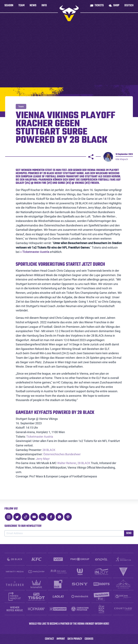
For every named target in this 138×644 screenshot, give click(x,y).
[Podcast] (68, 517)
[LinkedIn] (43, 517)
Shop (116, 6)
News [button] (33, 6)
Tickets (99, 6)
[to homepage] (69, 13)
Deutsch (129, 6)
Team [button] (21, 6)
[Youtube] (34, 517)
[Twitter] (17, 517)
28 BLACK (49, 450)
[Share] (91, 157)
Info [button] (44, 6)
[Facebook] (51, 517)
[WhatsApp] (59, 517)
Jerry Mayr (43, 459)
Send (129, 533)
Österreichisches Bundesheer (62, 454)
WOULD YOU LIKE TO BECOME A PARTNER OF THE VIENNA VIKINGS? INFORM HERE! (69, 624)
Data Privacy (75, 639)
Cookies (89, 639)
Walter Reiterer (67, 463)
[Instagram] (9, 517)
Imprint (61, 639)
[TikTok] (26, 517)
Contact (49, 639)
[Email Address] (64, 533)
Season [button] (9, 6)
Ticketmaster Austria (40, 437)
